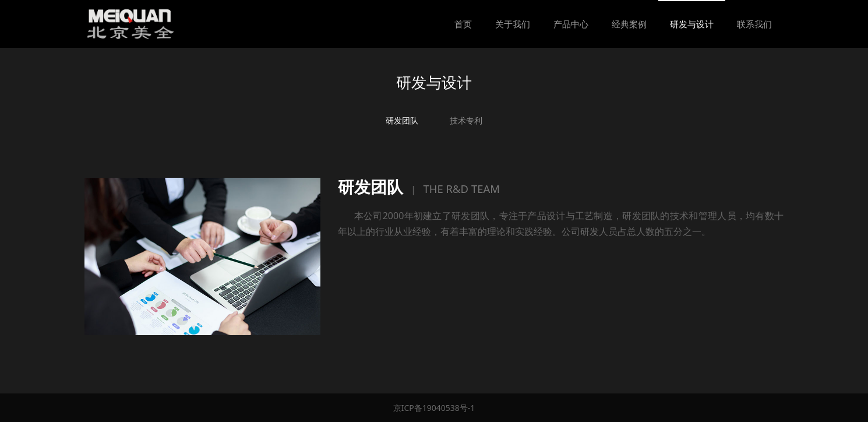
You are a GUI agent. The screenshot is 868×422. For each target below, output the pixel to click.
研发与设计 (692, 24)
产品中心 (571, 24)
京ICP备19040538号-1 (434, 408)
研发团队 (402, 120)
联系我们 (754, 24)
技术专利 (466, 120)
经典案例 (629, 24)
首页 (463, 24)
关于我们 (513, 24)
